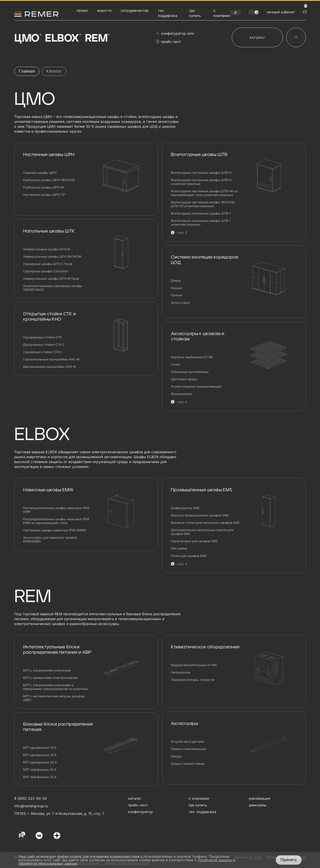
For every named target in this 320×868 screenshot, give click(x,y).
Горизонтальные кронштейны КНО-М (51, 359)
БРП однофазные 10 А (40, 748)
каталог (257, 37)
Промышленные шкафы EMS (202, 490)
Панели (176, 295)
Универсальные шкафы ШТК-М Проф (51, 278)
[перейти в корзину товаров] (304, 11)
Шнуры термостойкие (188, 764)
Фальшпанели (181, 394)
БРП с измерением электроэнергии (50, 678)
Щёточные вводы (184, 379)
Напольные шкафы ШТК (49, 231)
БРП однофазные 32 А (40, 762)
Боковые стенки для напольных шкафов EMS (205, 523)
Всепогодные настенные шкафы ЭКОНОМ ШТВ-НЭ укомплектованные (203, 204)
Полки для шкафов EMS (189, 556)
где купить (198, 805)
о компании (199, 798)
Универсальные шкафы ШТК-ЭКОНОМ (52, 256)
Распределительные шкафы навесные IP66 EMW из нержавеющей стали (56, 521)
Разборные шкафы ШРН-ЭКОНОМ (49, 180)
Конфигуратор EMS (185, 508)
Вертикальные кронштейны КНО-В (49, 367)
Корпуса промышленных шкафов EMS (200, 515)
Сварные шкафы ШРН (40, 173)
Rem (97, 38)
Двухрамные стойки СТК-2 (44, 345)
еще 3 (182, 232)
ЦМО (27, 38)
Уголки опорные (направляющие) (196, 386)
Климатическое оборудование (205, 647)
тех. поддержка (202, 812)
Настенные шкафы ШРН (49, 155)
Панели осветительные (188, 749)
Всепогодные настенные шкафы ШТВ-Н (201, 173)
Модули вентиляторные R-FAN (194, 665)
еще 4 (182, 402)
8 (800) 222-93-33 (30, 798)
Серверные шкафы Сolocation (46, 271)
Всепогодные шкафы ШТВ (199, 155)
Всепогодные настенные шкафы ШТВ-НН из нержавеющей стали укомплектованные (204, 193)
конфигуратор (140, 812)
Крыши (176, 288)
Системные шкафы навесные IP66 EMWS (55, 530)
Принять (289, 860)
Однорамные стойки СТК (42, 337)
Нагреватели (181, 672)
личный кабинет (281, 12)
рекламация (260, 798)
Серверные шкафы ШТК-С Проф (48, 264)
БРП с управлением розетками (47, 670)
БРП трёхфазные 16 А (40, 770)
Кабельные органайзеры (190, 372)
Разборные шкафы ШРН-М (43, 187)
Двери (176, 280)
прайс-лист (169, 41)
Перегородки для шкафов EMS (194, 541)
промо (82, 10)
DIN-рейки (179, 548)
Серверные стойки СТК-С (43, 352)
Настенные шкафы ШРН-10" (44, 195)
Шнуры (176, 756)
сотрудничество (135, 10)
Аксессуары (180, 302)
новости (104, 10)
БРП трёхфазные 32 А (40, 777)
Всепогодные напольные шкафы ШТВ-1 (201, 213)
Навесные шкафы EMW (48, 490)
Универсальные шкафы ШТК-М (47, 249)
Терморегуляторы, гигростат (193, 680)
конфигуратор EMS (175, 33)
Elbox (63, 38)
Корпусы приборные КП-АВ (192, 357)
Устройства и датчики (188, 742)
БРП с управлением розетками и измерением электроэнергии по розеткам (55, 687)
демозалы (258, 805)
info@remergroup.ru (31, 806)
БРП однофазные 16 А (40, 755)
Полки (176, 364)
